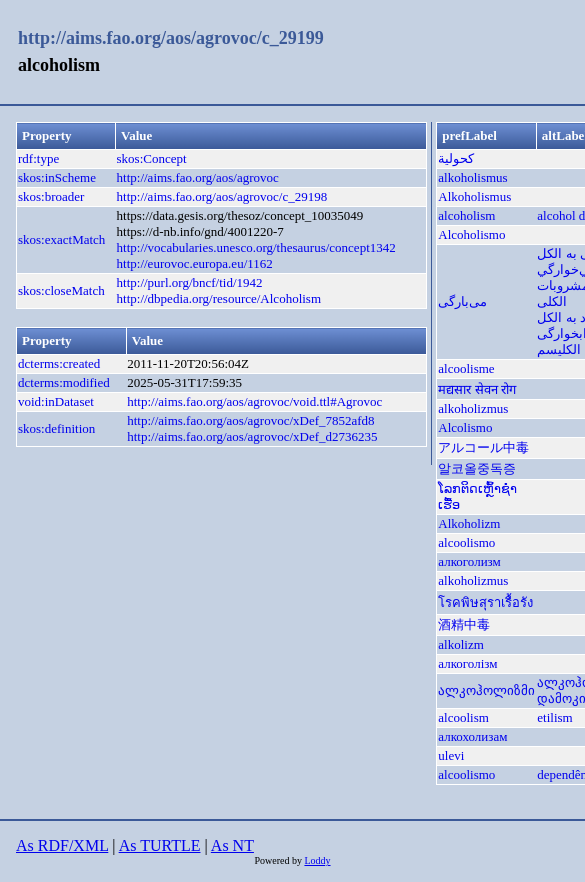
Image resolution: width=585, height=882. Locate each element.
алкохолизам (472, 736)
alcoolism (463, 717)
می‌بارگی (462, 301)
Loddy (317, 860)
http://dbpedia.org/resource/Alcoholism (219, 298)
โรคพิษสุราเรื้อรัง (485, 602)
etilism (554, 717)
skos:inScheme (57, 177)
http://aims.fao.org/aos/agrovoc (198, 177)
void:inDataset (56, 401)
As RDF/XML (62, 845)
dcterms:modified (64, 382)
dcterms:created (59, 363)
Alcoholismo (471, 234)
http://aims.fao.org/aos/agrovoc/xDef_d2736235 (252, 436)
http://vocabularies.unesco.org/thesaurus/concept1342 (256, 247)
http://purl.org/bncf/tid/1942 (190, 282)
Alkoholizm (469, 523)
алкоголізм (467, 663)
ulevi (451, 755)
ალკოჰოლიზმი (486, 690)
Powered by (279, 860)
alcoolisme (466, 368)
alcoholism (466, 215)
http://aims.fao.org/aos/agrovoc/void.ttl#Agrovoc (254, 401)
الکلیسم (559, 349)
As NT (232, 845)
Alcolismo (465, 427)
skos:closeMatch (61, 290)
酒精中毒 (464, 624)
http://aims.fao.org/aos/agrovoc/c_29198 (222, 196)
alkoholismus (472, 177)
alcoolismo (466, 542)
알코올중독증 (477, 468)
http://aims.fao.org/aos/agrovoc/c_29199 (171, 38)
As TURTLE (160, 845)
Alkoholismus (474, 196)
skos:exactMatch (61, 239)
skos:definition (56, 428)
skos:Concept (152, 158)
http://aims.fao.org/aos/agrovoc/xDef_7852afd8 (250, 420)
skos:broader (51, 196)
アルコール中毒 (483, 447)
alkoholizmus (473, 408)
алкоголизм (469, 561)
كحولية (456, 158)
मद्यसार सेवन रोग (477, 389)
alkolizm (461, 644)
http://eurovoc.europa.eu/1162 (195, 263)
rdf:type (38, 158)
